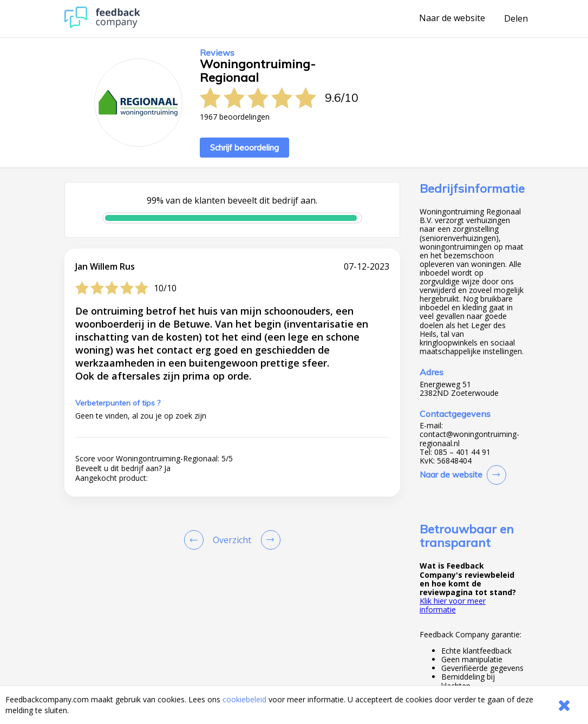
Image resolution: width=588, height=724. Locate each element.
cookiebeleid (244, 699)
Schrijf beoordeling (244, 148)
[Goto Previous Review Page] (196, 540)
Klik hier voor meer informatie (453, 605)
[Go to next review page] (269, 540)
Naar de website (452, 18)
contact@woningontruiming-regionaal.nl (469, 439)
